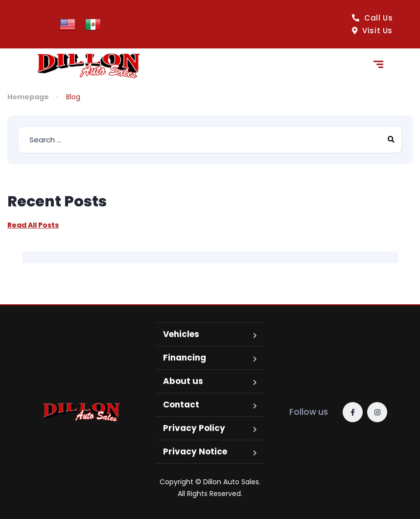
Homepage (28, 97)
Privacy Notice (195, 451)
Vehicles (181, 334)
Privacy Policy (194, 428)
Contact (181, 405)
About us (183, 381)
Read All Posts (33, 225)
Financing (185, 358)
